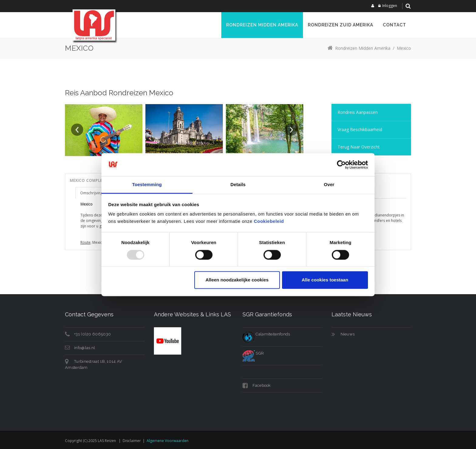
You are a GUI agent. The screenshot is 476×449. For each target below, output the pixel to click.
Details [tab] (238, 185)
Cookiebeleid (269, 221)
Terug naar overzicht (359, 147)
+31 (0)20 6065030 (92, 334)
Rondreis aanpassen (358, 112)
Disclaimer (132, 441)
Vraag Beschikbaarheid (360, 129)
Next (291, 130)
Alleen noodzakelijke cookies (237, 280)
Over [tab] (329, 185)
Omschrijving (91, 193)
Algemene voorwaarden (168, 441)
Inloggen (390, 6)
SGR (253, 353)
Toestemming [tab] (147, 185)
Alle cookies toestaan (325, 280)
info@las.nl (85, 348)
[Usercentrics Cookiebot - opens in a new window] (341, 165)
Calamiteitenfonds (266, 334)
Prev (77, 130)
